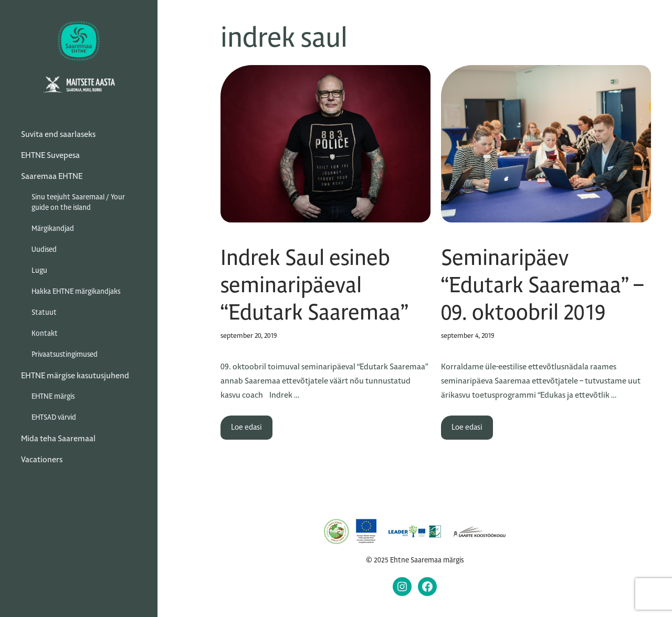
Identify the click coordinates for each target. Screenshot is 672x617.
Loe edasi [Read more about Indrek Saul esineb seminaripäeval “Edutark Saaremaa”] (246, 427)
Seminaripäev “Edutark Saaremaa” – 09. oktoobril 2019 (542, 285)
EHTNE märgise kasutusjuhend (75, 375)
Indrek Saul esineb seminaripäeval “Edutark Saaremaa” (314, 285)
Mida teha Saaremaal (58, 438)
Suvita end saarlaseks (58, 134)
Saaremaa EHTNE (52, 176)
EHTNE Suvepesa (50, 155)
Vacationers (42, 459)
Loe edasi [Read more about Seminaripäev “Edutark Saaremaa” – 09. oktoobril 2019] (467, 427)
